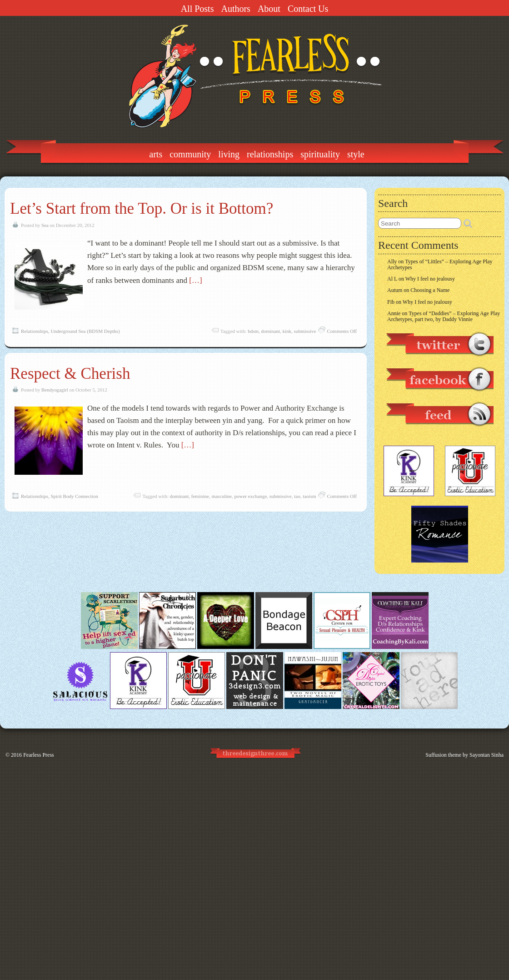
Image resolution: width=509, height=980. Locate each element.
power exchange (251, 496)
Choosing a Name (430, 290)
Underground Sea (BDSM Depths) (85, 331)
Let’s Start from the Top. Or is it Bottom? (142, 209)
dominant (270, 331)
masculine (222, 496)
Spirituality (320, 154)
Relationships (270, 154)
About (269, 9)
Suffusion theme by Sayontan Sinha (464, 755)
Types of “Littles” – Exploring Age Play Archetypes (440, 264)
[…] (195, 280)
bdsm (253, 331)
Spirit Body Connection (74, 496)
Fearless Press (39, 755)
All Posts (197, 9)
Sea (45, 225)
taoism (309, 496)
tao (297, 496)
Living (229, 154)
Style (356, 154)
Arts (156, 154)
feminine (200, 496)
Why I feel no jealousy (430, 279)
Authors (235, 9)
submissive (305, 331)
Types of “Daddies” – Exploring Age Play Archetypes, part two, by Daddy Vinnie (444, 316)
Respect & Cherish (70, 374)
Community (190, 154)
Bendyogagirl (55, 390)
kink (287, 331)
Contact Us (308, 9)
